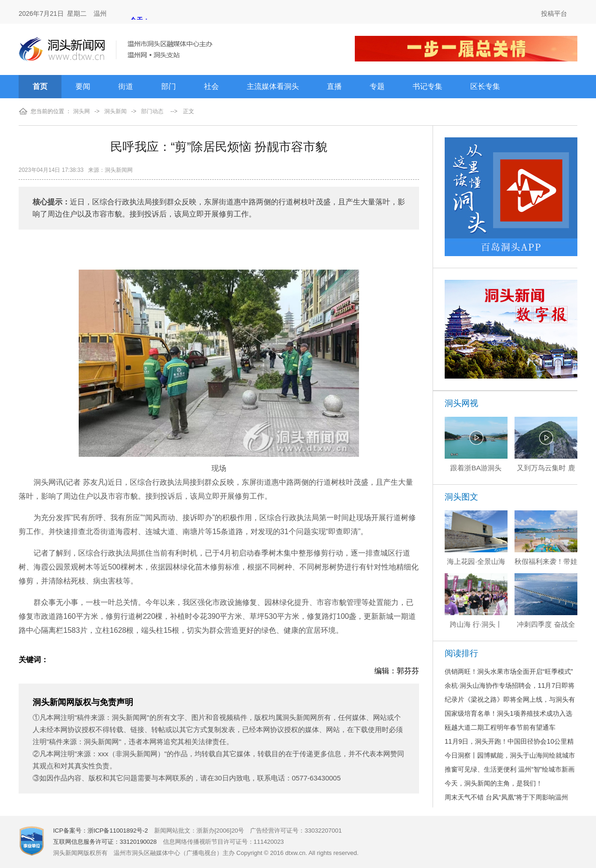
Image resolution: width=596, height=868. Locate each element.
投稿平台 (554, 14)
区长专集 (485, 86)
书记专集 (427, 86)
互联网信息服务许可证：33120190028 (105, 842)
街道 (126, 86)
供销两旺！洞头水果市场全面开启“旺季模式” (509, 671)
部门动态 (152, 111)
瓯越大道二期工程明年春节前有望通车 (500, 727)
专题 (377, 86)
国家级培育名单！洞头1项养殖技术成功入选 (508, 713)
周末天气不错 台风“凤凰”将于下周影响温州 (506, 797)
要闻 (83, 86)
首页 (40, 86)
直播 (334, 86)
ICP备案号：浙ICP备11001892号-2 (101, 831)
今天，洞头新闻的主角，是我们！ (494, 783)
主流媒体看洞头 (273, 86)
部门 (169, 86)
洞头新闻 (115, 111)
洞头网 (81, 111)
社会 (211, 86)
